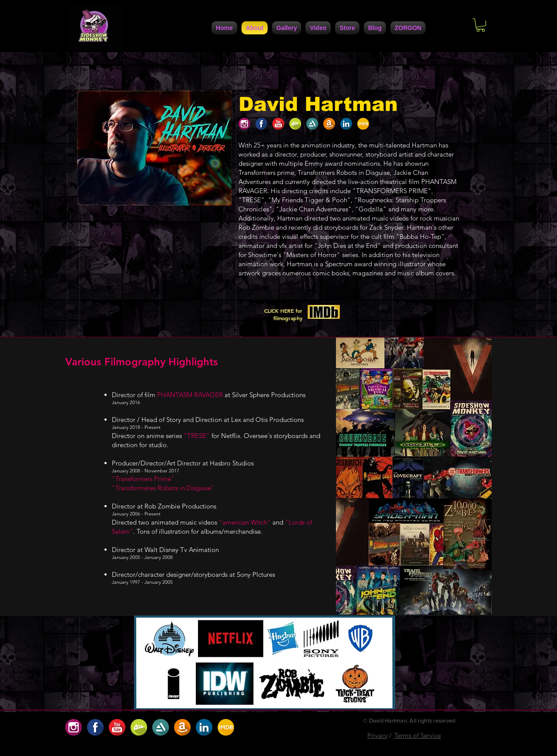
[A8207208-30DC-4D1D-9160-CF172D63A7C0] (329, 124)
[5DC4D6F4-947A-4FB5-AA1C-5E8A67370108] (312, 124)
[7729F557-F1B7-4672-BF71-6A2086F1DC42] (346, 124)
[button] (481, 25)
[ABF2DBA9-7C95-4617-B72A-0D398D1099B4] (363, 124)
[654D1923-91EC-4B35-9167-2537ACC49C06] (244, 124)
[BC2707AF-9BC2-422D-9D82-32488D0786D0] (295, 124)
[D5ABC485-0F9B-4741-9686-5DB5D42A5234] (278, 124)
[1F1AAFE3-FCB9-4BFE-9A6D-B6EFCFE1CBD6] (261, 124)
